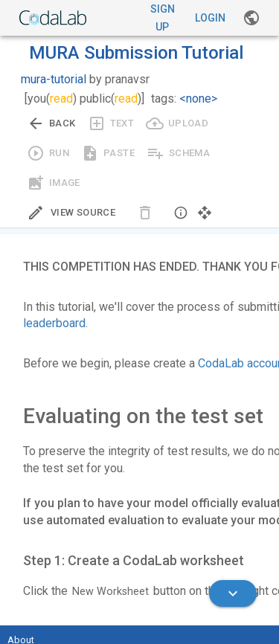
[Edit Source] (71, 213)
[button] (181, 213)
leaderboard (54, 323)
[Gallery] (251, 18)
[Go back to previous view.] (51, 123)
